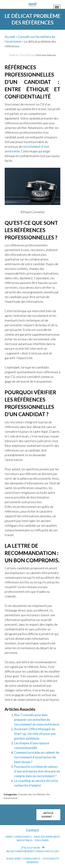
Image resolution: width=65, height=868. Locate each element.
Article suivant (48, 815)
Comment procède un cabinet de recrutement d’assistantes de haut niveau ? (37, 757)
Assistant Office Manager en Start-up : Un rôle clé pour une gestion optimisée (35, 734)
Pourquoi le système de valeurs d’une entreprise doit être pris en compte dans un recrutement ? (37, 771)
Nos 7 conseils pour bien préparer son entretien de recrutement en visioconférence (37, 720)
